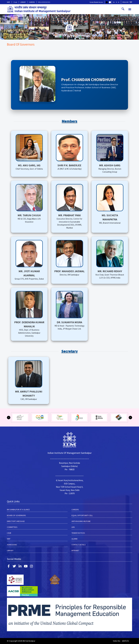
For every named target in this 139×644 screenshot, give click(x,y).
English (125, 2)
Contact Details (79, 545)
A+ (114, 2)
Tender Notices (78, 533)
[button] (130, 9)
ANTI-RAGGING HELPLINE (81, 521)
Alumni (74, 539)
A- (119, 2)
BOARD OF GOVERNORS (16, 515)
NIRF (8, 2)
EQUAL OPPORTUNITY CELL (82, 515)
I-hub (15, 2)
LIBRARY (23, 2)
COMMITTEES (12, 527)
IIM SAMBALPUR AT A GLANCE (18, 510)
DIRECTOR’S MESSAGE (16, 521)
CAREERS (32, 2)
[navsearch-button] (123, 9)
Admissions (12, 545)
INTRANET (75, 551)
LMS (73, 527)
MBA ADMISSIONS (44, 2)
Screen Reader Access (96, 2)
